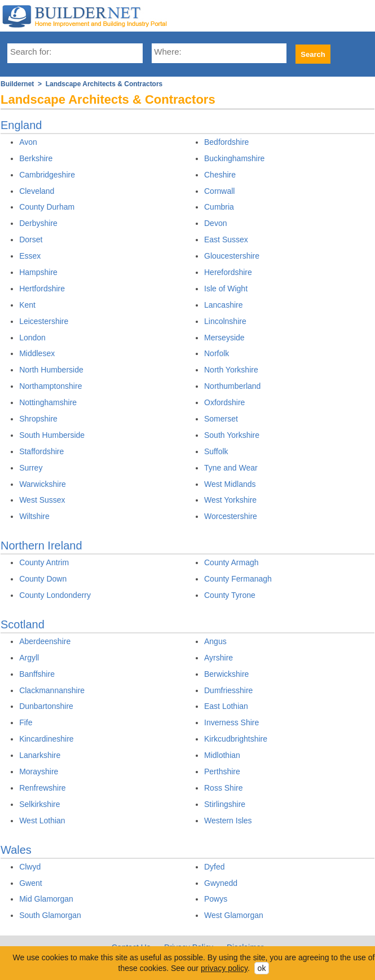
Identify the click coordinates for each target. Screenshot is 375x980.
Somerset (221, 419)
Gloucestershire (232, 256)
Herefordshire (228, 272)
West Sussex (42, 500)
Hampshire (38, 272)
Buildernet (17, 84)
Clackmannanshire (52, 690)
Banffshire (37, 674)
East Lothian (226, 706)
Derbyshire (38, 223)
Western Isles (228, 821)
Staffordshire (41, 451)
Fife (26, 722)
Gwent (30, 883)
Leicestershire (44, 321)
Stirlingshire (225, 804)
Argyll (29, 658)
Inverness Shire (231, 722)
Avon (28, 142)
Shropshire (38, 419)
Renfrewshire (42, 788)
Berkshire (36, 158)
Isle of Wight (226, 289)
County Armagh (231, 562)
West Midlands (230, 484)
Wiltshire (34, 516)
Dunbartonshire (46, 706)
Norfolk (217, 353)
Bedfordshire (226, 142)
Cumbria (219, 207)
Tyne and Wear (231, 468)
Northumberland (232, 386)
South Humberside (52, 435)
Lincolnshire (225, 321)
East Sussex (226, 240)
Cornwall (219, 191)
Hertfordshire (42, 289)
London (32, 338)
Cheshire (220, 175)
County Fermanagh (238, 579)
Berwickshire (226, 674)
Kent (27, 305)
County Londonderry (55, 595)
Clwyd (30, 867)
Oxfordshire (224, 402)
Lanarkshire (40, 755)
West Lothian (42, 821)
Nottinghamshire (48, 402)
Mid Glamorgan (46, 899)
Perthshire (222, 771)
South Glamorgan (50, 915)
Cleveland (37, 191)
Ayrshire (219, 658)
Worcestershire (231, 516)
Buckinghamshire (234, 158)
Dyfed (215, 867)
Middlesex (37, 353)
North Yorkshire (231, 370)
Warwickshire (43, 484)
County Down (43, 579)
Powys (216, 899)
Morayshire (39, 771)
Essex (30, 256)
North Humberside (51, 370)
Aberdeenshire (45, 641)
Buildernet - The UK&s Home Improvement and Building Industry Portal (90, 16)
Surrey (31, 468)
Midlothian (222, 755)
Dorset (31, 240)
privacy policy (224, 968)
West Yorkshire (230, 500)
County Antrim (44, 562)
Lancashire (224, 305)
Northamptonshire (50, 386)
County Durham (47, 207)
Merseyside (224, 338)
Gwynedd (221, 883)
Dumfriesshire (228, 690)
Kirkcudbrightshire (236, 739)
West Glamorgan (234, 915)
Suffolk (216, 451)
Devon (215, 223)
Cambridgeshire (47, 175)
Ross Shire (223, 788)
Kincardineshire (47, 739)
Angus (215, 641)
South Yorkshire (232, 435)
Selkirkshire (39, 804)
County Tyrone (230, 595)
